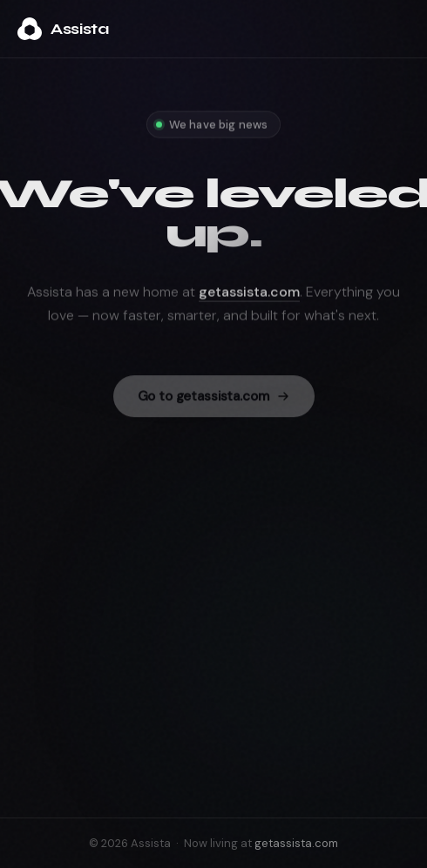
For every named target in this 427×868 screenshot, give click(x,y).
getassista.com (249, 302)
